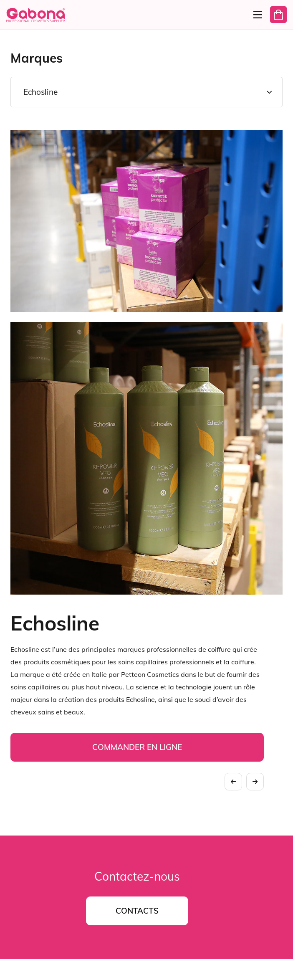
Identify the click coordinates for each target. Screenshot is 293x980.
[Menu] (255, 15)
